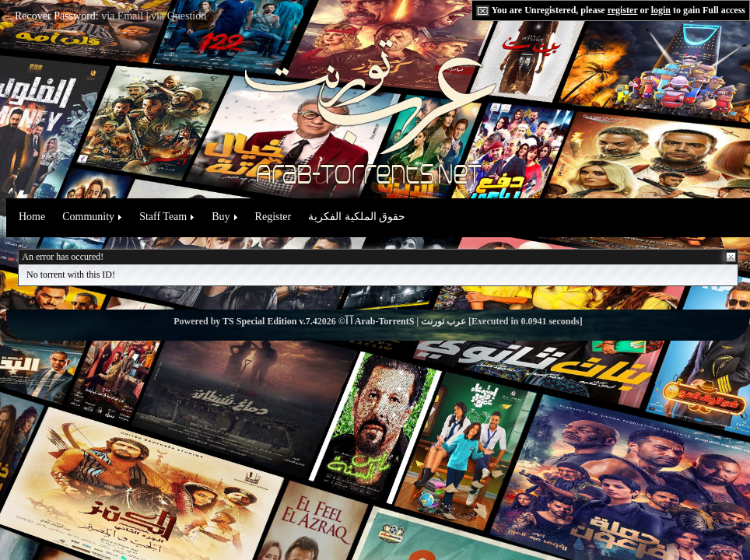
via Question (179, 16)
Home (32, 217)
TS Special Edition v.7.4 (270, 321)
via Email (122, 16)
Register (273, 217)
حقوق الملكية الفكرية (357, 217)
